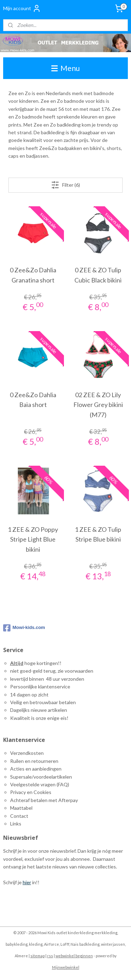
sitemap (38, 956)
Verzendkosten (27, 753)
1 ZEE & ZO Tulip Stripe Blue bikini (98, 534)
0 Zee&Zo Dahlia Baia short (33, 400)
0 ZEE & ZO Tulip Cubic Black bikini (98, 275)
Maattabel (21, 808)
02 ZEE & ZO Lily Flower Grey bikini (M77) (98, 405)
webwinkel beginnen (74, 956)
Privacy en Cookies (31, 792)
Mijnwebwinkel (66, 967)
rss (50, 956)
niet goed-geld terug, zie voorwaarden (52, 671)
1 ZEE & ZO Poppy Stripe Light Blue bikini (33, 539)
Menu (65, 68)
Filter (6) (65, 185)
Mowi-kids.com (24, 628)
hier (27, 882)
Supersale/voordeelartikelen (41, 777)
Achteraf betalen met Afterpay (44, 800)
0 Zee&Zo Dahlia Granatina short (33, 275)
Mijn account (22, 8)
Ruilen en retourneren (34, 761)
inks (17, 824)
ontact (21, 816)
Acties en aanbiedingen (36, 769)
